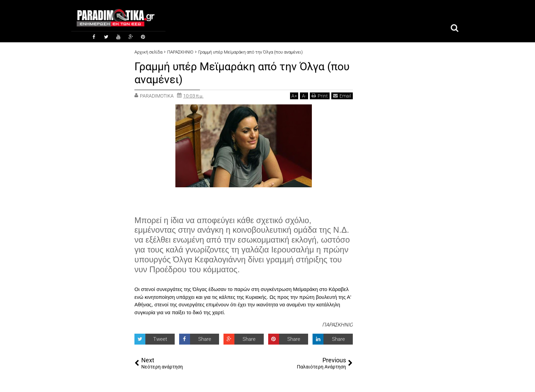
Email (342, 96)
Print (320, 96)
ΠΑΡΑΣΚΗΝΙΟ (337, 325)
